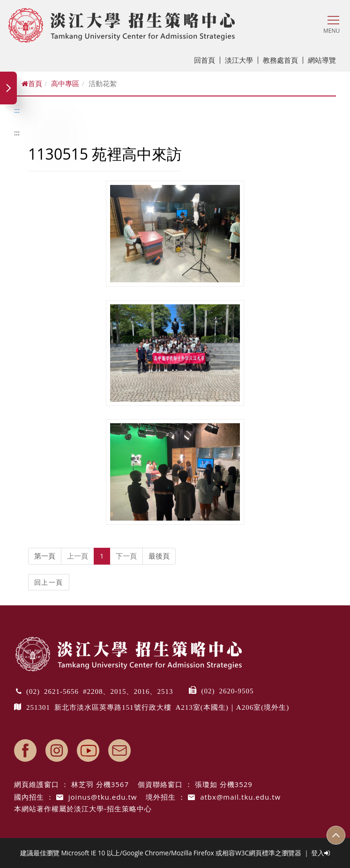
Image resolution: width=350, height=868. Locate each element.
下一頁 (126, 556)
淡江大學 (242, 60)
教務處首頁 (283, 60)
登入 (320, 853)
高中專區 (65, 83)
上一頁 (78, 556)
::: (17, 110)
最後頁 (159, 556)
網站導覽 (322, 60)
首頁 (32, 83)
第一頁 (45, 556)
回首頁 (207, 60)
